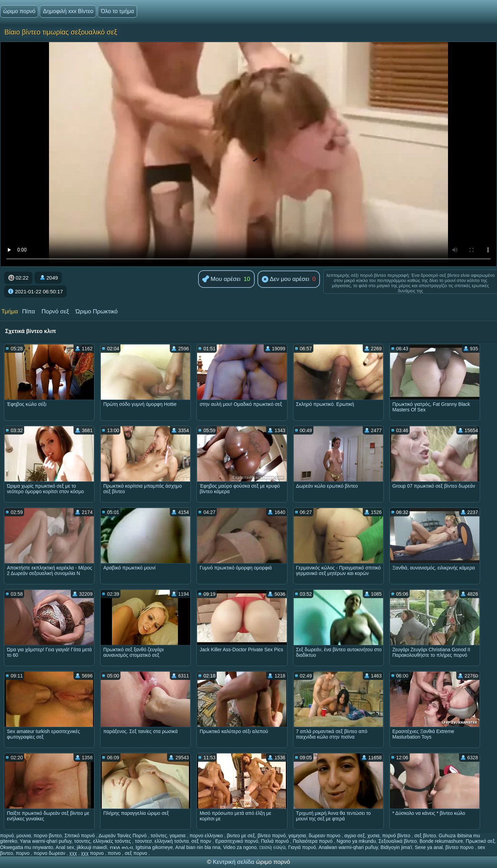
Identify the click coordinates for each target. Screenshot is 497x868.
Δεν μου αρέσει (285, 280)
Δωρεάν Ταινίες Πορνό (123, 836)
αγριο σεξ (355, 836)
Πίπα (28, 311)
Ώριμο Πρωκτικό (97, 311)
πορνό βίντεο (397, 836)
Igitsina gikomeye (154, 847)
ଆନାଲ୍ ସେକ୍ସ (272, 847)
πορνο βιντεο (48, 836)
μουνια (24, 836)
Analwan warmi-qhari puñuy (348, 847)
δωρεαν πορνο (325, 836)
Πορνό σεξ (55, 311)
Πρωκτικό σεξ (480, 841)
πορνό (7, 836)
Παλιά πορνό (275, 841)
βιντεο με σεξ (241, 836)
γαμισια (178, 836)
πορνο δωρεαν (50, 853)
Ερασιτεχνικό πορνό (237, 841)
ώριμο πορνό (19, 11)
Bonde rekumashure (441, 841)
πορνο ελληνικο (207, 836)
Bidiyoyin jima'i (396, 847)
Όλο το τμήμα (117, 11)
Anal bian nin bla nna (198, 847)
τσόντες (159, 836)
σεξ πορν (202, 841)
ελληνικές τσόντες (113, 841)
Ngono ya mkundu (356, 841)
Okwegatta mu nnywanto (27, 847)
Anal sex (65, 847)
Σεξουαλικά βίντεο (398, 841)
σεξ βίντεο (425, 836)
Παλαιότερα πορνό (313, 841)
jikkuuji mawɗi (92, 847)
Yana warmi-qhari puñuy (46, 841)
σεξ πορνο (137, 853)
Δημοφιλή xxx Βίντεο (68, 11)
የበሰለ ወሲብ (121, 847)
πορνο (23, 853)
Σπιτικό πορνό (80, 836)
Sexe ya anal (429, 847)
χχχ (74, 853)
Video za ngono (240, 847)
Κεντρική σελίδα (235, 862)
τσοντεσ (143, 841)
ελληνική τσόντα (172, 841)
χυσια (374, 836)
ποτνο (115, 853)
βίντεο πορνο (460, 847)
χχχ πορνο (93, 853)
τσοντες (82, 841)
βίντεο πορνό (272, 836)
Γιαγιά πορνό (302, 847)
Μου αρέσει (221, 279)
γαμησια (297, 836)
